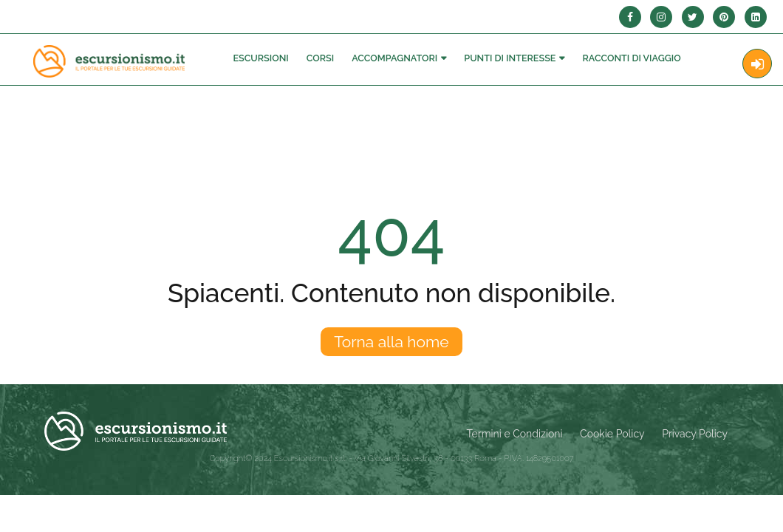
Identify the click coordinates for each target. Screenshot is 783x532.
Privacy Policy (695, 434)
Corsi (320, 58)
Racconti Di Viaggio (631, 58)
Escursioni (260, 58)
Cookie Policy (612, 434)
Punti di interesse (510, 58)
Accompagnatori (394, 58)
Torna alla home (391, 342)
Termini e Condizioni (515, 434)
